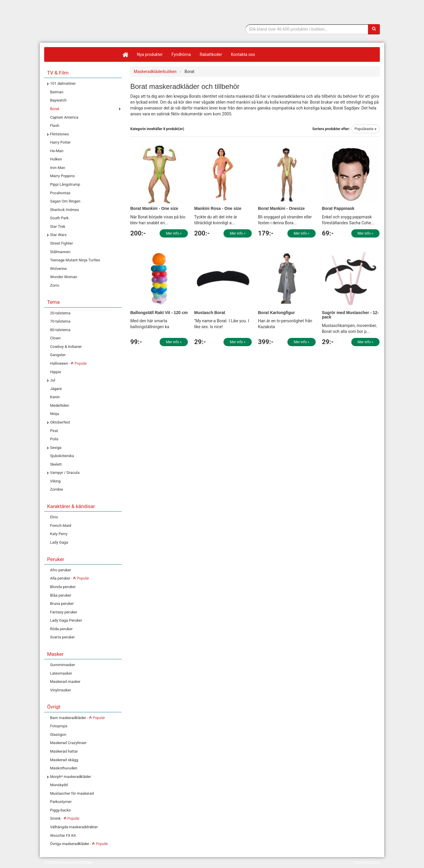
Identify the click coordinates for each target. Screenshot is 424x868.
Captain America (64, 117)
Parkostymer (61, 802)
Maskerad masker (65, 682)
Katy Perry (59, 534)
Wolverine (58, 269)
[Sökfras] (307, 29)
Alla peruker (70, 578)
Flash (55, 126)
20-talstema (60, 313)
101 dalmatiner (63, 83)
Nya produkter (150, 54)
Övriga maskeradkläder (79, 844)
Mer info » (174, 233)
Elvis (54, 517)
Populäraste (366, 129)
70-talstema (60, 321)
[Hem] (125, 54)
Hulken (56, 159)
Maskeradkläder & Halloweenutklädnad (81, 35)
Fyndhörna (181, 54)
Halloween (68, 363)
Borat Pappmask (338, 208)
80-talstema (60, 330)
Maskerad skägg (64, 760)
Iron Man (58, 168)
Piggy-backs (60, 810)
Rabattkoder (211, 54)
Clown (55, 338)
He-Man (57, 151)
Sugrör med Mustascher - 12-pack (350, 315)
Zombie (57, 489)
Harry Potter (60, 142)
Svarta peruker (62, 637)
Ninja (54, 414)
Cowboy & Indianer (66, 347)
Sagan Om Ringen (65, 201)
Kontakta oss (243, 54)
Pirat (54, 431)
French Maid (61, 526)
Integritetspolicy (367, 862)
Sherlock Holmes (64, 210)
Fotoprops (59, 726)
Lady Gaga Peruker (66, 620)
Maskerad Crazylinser (68, 743)
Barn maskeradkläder (77, 718)
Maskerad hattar (64, 751)
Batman (57, 92)
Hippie (56, 372)
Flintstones (59, 134)
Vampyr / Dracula (65, 473)
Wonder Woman (64, 277)
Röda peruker (61, 629)
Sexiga (56, 448)
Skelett (56, 464)
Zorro (55, 285)
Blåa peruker (61, 595)
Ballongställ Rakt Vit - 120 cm (159, 313)
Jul (53, 380)
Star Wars (58, 235)
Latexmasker (61, 673)
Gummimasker (63, 665)
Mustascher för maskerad (72, 793)
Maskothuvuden (64, 768)
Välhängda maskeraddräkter (74, 827)
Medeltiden (59, 405)
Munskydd (59, 785)
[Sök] (374, 29)
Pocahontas (60, 193)
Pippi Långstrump (65, 184)
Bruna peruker (62, 604)
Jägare (56, 389)
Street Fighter (62, 243)
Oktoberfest (60, 422)
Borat (55, 109)
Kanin (55, 397)
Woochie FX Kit (63, 835)
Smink (65, 818)
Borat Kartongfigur (276, 313)
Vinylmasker (61, 690)
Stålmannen (60, 252)
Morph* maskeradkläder (71, 777)
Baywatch (58, 100)
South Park (59, 218)
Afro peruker (61, 570)
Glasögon (58, 735)
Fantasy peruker (64, 612)
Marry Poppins (62, 176)
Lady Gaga (59, 542)
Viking (55, 481)
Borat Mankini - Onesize (281, 208)
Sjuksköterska (62, 456)
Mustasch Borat (209, 313)
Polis (54, 439)
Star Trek (58, 226)
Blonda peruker (63, 587)
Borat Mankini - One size (154, 208)
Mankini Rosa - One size (218, 208)
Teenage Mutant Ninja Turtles (75, 260)
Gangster (58, 355)
